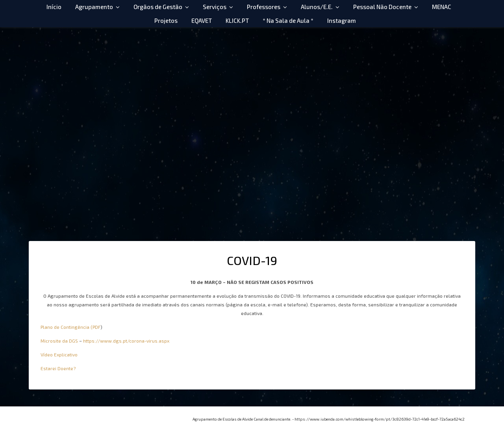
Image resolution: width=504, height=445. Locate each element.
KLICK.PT (237, 20)
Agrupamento (94, 7)
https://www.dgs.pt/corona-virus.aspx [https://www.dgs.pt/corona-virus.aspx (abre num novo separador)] (126, 341)
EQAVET (202, 20)
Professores (264, 7)
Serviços (215, 7)
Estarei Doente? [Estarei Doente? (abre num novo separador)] (58, 368)
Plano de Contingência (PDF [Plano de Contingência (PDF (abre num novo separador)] (70, 327)
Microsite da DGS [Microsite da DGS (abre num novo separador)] (59, 341)
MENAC (442, 7)
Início (54, 7)
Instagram (342, 20)
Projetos (166, 20)
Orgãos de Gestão (158, 7)
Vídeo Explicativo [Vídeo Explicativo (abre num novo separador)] (59, 354)
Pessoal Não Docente (382, 7)
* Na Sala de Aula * (288, 20)
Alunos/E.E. (317, 7)
